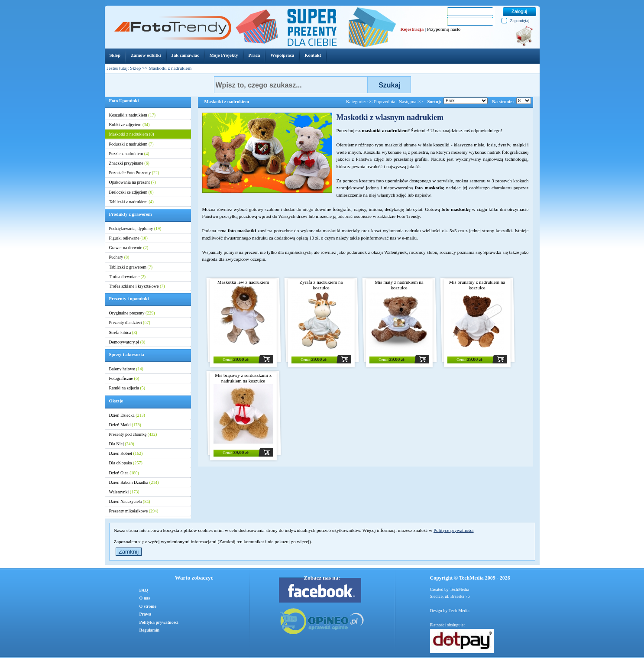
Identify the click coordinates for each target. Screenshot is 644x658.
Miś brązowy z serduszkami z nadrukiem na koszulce (243, 378)
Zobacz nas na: (322, 578)
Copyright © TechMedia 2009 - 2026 (470, 578)
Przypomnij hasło (444, 29)
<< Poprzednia (381, 101)
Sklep (135, 68)
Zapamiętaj (520, 21)
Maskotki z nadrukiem (227, 102)
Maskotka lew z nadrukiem (243, 282)
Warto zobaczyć (194, 578)
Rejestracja (412, 29)
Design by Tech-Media (450, 611)
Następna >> (411, 101)
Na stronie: (503, 102)
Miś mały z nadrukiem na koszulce (399, 285)
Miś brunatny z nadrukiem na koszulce (477, 285)
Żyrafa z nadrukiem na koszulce (321, 285)
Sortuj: (435, 102)
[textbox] (291, 85)
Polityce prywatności (454, 530)
